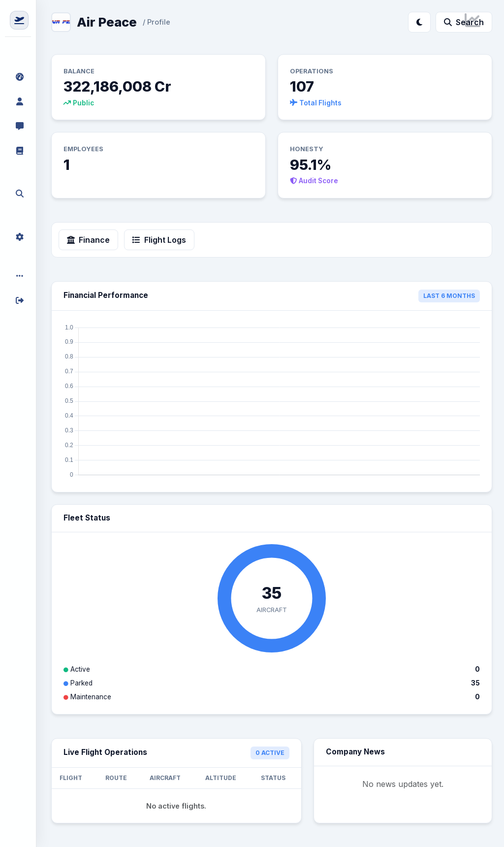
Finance (88, 240)
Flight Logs (159, 240)
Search (464, 22)
